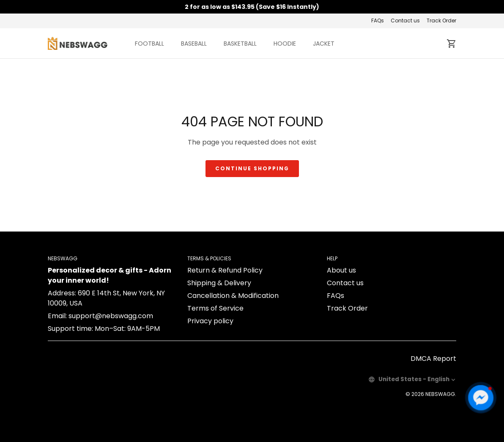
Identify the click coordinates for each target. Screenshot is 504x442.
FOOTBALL (149, 44)
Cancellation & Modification (233, 296)
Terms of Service (215, 308)
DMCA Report (433, 359)
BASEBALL (194, 44)
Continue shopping (252, 168)
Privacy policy (210, 321)
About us (341, 270)
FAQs (378, 20)
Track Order (441, 20)
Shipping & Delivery (219, 283)
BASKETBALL (240, 44)
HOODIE (285, 44)
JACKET (324, 44)
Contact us (405, 20)
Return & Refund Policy (225, 270)
